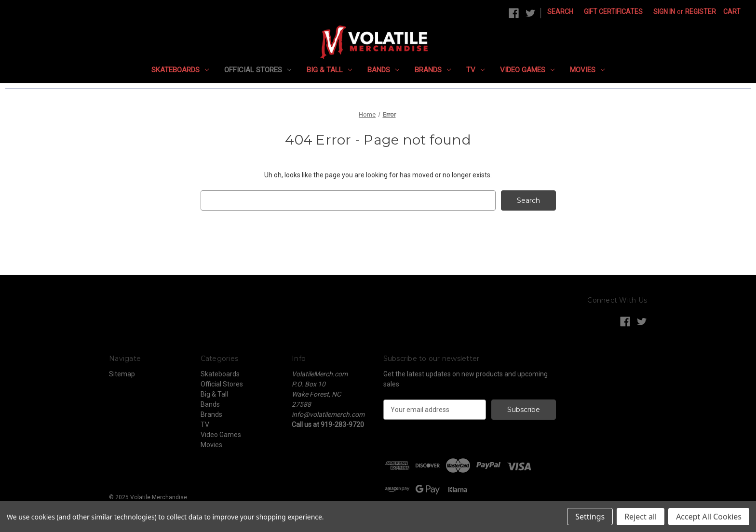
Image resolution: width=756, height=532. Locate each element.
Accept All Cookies (709, 517)
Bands (383, 70)
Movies (587, 70)
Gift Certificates (613, 12)
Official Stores (258, 70)
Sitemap (122, 374)
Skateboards (180, 70)
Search (560, 12)
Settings (590, 517)
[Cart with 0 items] (732, 12)
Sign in (664, 12)
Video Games (527, 70)
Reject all (641, 517)
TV (475, 70)
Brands (433, 70)
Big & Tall (329, 70)
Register (701, 12)
